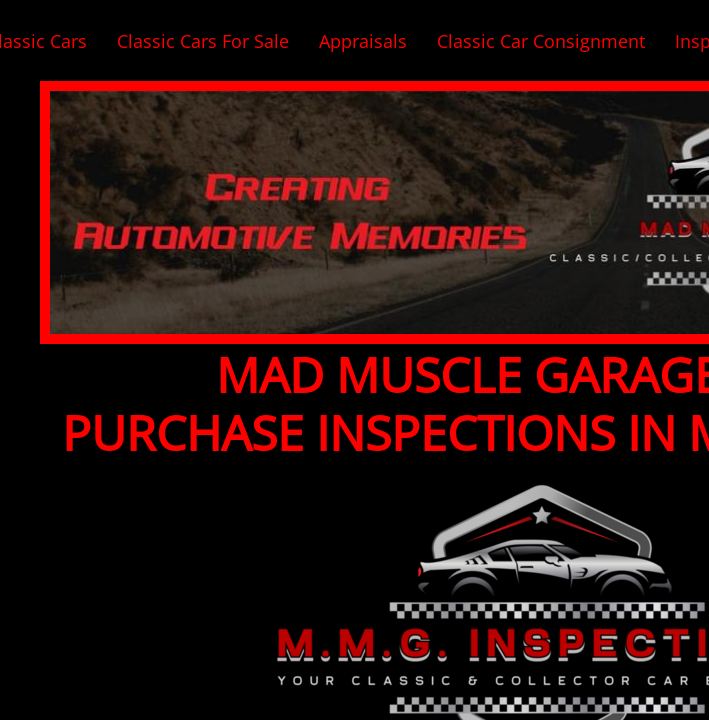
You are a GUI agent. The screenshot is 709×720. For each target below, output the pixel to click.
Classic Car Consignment (541, 41)
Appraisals (363, 41)
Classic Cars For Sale (203, 41)
